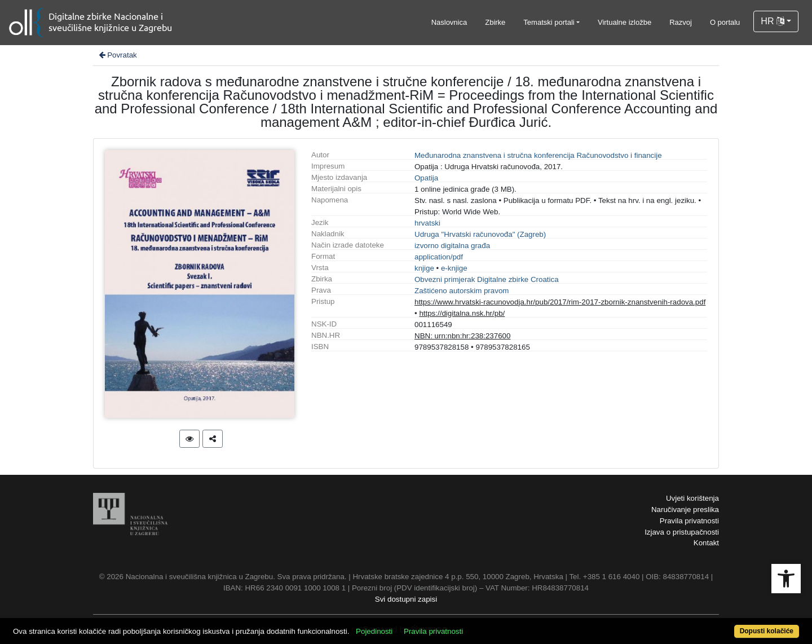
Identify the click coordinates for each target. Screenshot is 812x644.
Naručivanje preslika (685, 510)
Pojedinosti (374, 631)
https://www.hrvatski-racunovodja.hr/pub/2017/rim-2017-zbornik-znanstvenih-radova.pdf (560, 302)
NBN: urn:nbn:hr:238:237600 (462, 336)
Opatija (426, 178)
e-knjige (454, 268)
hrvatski (427, 223)
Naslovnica (449, 22)
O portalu (725, 22)
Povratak (117, 55)
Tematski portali (549, 22)
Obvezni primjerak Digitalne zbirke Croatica (487, 279)
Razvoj (681, 22)
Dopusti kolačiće (767, 631)
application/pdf (439, 257)
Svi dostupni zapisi (406, 599)
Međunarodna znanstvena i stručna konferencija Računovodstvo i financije (538, 155)
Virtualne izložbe (625, 22)
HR (773, 21)
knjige (424, 268)
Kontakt (706, 543)
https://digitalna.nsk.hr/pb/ (462, 313)
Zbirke (495, 22)
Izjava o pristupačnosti (682, 532)
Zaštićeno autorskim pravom (462, 291)
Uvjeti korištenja (692, 498)
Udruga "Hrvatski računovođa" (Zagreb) (480, 234)
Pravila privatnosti (689, 521)
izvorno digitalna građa (452, 246)
